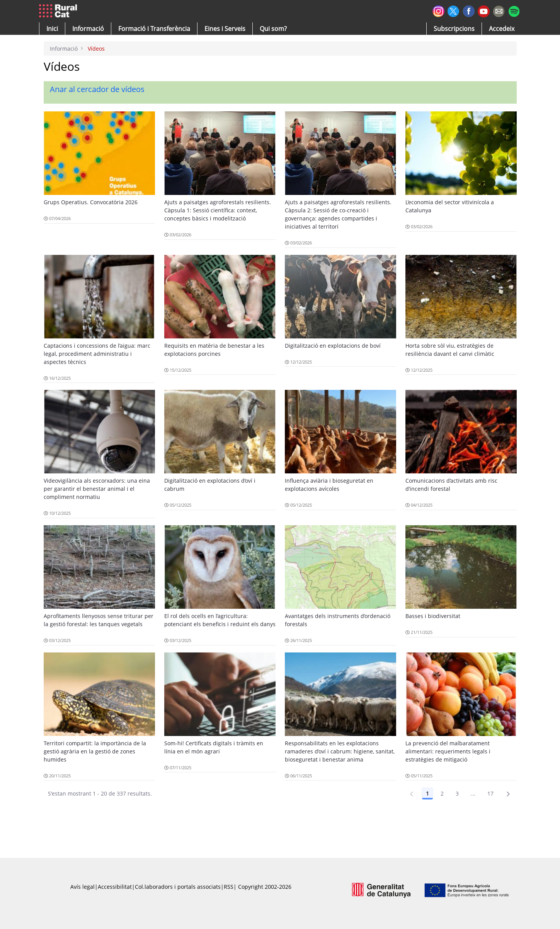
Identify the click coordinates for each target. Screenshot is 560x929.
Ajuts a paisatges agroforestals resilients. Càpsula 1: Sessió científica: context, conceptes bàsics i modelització (218, 210)
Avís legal (83, 887)
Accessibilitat (115, 887)
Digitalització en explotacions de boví (333, 346)
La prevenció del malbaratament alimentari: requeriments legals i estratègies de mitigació (448, 751)
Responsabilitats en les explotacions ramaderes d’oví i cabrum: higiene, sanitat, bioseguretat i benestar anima (340, 751)
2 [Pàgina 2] (442, 793)
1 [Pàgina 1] (427, 793)
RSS (229, 887)
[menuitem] (154, 29)
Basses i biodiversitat (433, 616)
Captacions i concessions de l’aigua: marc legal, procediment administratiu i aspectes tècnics (97, 354)
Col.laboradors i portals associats (178, 887)
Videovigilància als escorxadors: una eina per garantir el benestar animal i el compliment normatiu (97, 489)
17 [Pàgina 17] (491, 793)
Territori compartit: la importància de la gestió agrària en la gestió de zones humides (95, 751)
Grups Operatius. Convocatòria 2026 (91, 202)
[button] (52, 29)
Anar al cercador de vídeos (97, 89)
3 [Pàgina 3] (457, 793)
